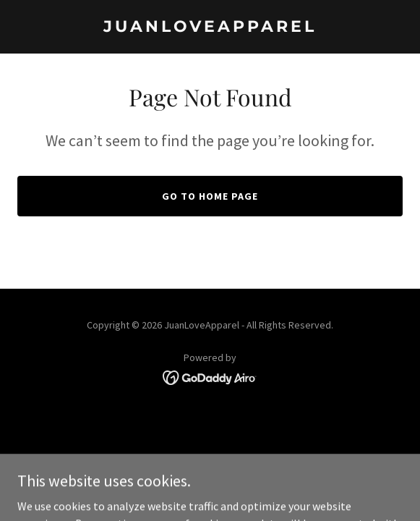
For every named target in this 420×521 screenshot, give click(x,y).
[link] (210, 27)
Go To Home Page (210, 196)
